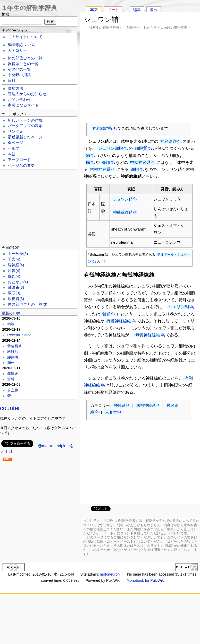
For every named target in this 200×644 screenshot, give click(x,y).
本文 (94, 10)
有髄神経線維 (119, 321)
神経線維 (169, 141)
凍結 (12, 154)
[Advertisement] (140, 76)
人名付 (111, 412)
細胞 (135, 169)
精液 (11, 324)
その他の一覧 (19, 69)
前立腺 (13, 390)
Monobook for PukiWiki (145, 580)
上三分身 (18, 254)
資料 (12, 81)
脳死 (11, 363)
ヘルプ (14, 148)
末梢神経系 (100, 169)
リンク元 (15, 131)
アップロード (19, 160)
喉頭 (14, 293)
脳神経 (16, 265)
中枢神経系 (140, 162)
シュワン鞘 (123, 199)
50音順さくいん (21, 45)
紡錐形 (13, 351)
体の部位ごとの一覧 (25, 58)
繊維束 (16, 287)
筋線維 (13, 374)
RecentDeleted (19, 335)
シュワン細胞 (111, 148)
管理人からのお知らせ (27, 94)
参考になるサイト (23, 105)
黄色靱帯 (14, 346)
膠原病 (13, 357)
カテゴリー (17, 50)
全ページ (15, 143)
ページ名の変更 (21, 165)
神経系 (120, 405)
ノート (113, 10)
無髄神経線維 (148, 335)
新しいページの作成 (25, 120)
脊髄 (106, 162)
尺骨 (14, 271)
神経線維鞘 (102, 128)
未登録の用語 (19, 75)
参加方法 (15, 89)
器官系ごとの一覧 (23, 64)
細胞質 (141, 148)
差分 (154, 10)
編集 (137, 10)
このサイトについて (25, 37)
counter (10, 408)
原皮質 (16, 299)
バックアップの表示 (25, 126)
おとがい (18, 282)
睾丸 (14, 276)
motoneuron (110, 574)
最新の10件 (11, 313)
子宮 (14, 259)
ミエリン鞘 (179, 307)
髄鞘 (106, 314)
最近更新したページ (25, 137)
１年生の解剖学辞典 (29, 8)
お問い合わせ (19, 100)
